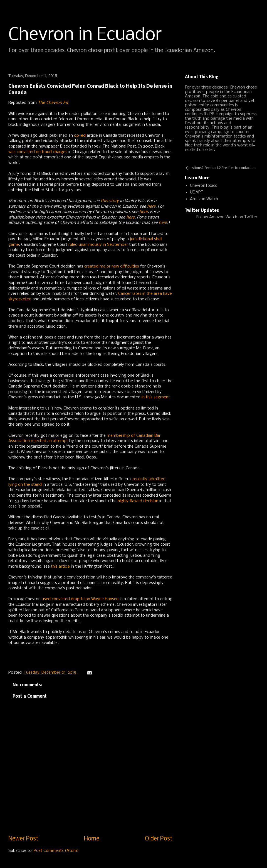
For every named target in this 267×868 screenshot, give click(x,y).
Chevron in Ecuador (85, 35)
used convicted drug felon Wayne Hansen (80, 599)
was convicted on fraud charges (38, 152)
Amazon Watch (204, 199)
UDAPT (197, 192)
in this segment (156, 397)
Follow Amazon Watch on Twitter (227, 217)
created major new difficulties (112, 266)
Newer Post (23, 839)
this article (60, 567)
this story (110, 201)
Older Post (159, 839)
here (151, 207)
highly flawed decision (138, 501)
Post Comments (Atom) (56, 851)
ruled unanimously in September (98, 245)
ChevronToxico (204, 186)
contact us (247, 168)
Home (92, 839)
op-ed (80, 136)
